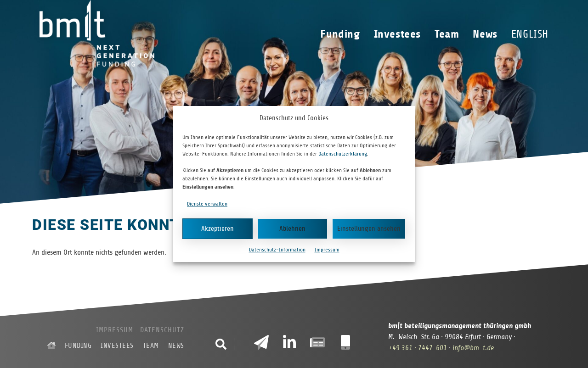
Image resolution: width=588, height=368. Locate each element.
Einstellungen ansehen (369, 229)
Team (449, 34)
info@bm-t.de (473, 348)
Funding (342, 34)
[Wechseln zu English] (530, 34)
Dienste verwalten (207, 204)
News (487, 34)
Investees (400, 34)
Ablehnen (292, 229)
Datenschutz (162, 330)
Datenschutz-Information (277, 250)
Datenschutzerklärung (343, 154)
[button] (221, 344)
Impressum (327, 250)
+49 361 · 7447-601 (418, 348)
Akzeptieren (218, 229)
